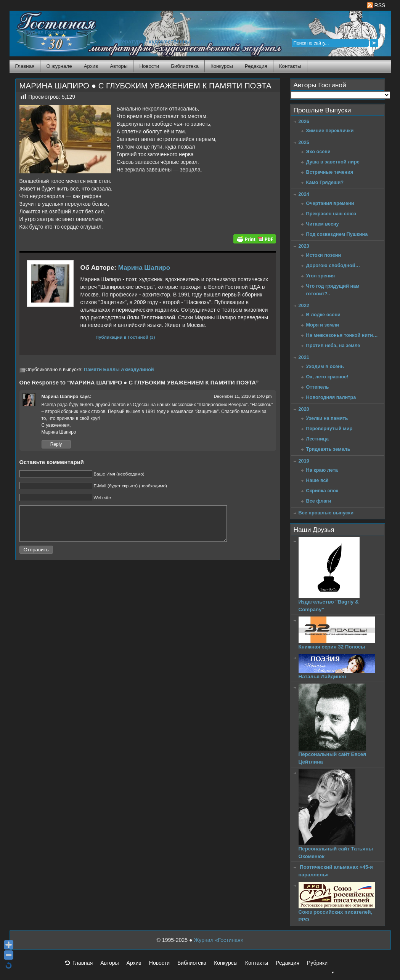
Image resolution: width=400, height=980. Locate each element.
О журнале (59, 66)
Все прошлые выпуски (326, 513)
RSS (376, 5)
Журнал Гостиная (46, 32)
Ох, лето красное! (327, 377)
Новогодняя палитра (331, 397)
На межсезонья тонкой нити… (342, 335)
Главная (25, 66)
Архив (91, 66)
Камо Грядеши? (325, 182)
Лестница (318, 439)
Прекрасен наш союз (331, 214)
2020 (304, 409)
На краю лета (322, 470)
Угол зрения (321, 276)
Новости (149, 66)
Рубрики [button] (321, 965)
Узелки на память (327, 418)
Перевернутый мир (329, 428)
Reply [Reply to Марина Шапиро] (56, 444)
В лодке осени (323, 315)
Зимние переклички (330, 131)
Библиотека (185, 66)
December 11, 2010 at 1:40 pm (243, 396)
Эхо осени (318, 151)
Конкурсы (222, 66)
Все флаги (319, 501)
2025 (304, 142)
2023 (304, 246)
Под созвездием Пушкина (337, 234)
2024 (304, 194)
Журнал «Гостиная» (218, 940)
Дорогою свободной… (333, 265)
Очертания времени (330, 203)
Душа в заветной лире (333, 162)
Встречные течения (330, 172)
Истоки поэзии (324, 255)
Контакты (290, 66)
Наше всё (317, 480)
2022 (304, 305)
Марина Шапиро (144, 268)
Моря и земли (323, 325)
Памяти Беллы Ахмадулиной (119, 370)
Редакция (256, 66)
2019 (304, 461)
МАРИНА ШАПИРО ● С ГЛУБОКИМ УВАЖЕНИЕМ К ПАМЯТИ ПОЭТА (145, 86)
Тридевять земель (328, 449)
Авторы (119, 66)
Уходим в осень (325, 366)
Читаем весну (323, 224)
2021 (304, 357)
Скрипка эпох (322, 491)
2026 (304, 121)
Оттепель (318, 387)
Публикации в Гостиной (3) (125, 337)
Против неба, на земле (333, 345)
